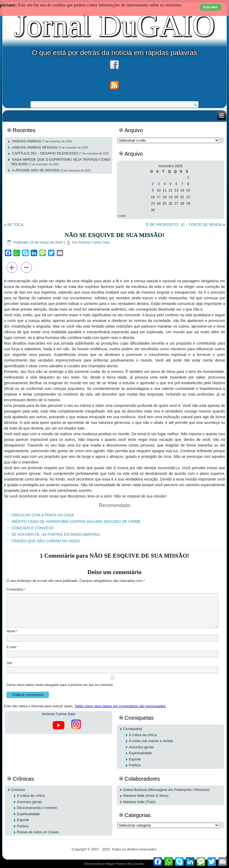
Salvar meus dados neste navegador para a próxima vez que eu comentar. (60, 685)
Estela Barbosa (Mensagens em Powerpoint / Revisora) (166, 790)
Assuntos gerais (141, 747)
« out (122, 216)
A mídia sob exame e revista (151, 741)
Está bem (211, 7)
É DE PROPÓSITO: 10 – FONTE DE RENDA (184, 225)
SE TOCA (15, 225)
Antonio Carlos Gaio (94, 242)
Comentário (16, 589)
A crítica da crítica (143, 735)
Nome (12, 631)
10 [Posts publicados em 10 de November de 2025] (159, 190)
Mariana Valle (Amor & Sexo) (146, 796)
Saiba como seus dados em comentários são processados (120, 706)
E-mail (12, 647)
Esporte (135, 759)
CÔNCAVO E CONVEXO (33, 528)
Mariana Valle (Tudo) (139, 802)
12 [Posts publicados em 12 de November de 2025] (170, 190)
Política (135, 765)
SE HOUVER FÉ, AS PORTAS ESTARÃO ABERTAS (55, 534)
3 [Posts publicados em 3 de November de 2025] (159, 184)
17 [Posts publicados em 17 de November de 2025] (159, 197)
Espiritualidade (140, 753)
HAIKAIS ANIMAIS (27, 141)
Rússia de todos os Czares (38, 832)
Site (9, 663)
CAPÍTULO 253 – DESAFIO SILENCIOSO (45, 153)
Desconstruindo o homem (37, 808)
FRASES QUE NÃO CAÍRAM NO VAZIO (45, 541)
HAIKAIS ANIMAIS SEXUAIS (35, 147)
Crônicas (18, 790)
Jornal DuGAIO (114, 26)
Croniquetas (133, 729)
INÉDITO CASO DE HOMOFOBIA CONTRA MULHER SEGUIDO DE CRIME (76, 522)
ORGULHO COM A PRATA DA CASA (42, 515)
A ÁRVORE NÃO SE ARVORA (36, 170)
